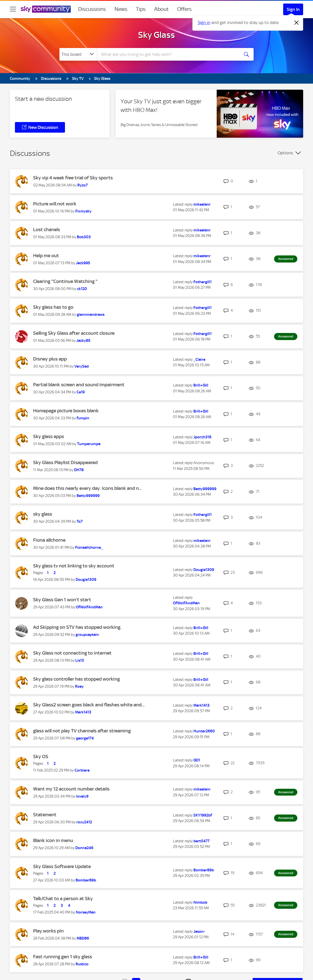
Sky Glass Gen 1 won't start (62, 600)
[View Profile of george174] (85, 738)
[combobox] (168, 54)
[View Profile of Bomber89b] (86, 880)
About (161, 9)
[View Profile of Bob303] (84, 237)
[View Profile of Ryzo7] (83, 185)
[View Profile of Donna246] (84, 848)
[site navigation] (13, 9)
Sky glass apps (49, 436)
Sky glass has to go (53, 307)
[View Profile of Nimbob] (200, 902)
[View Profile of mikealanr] (202, 204)
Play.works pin (48, 931)
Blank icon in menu (53, 840)
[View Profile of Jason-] (199, 931)
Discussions (92, 9)
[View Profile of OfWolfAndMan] (89, 607)
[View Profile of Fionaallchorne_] (89, 547)
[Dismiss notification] (297, 23)
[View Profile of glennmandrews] (91, 315)
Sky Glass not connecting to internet (72, 653)
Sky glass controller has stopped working (76, 679)
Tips (141, 9)
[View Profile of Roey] (79, 686)
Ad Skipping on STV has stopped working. (77, 627)
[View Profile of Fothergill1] (203, 282)
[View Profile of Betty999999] (88, 496)
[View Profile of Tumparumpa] (89, 444)
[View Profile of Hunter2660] (204, 731)
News (121, 9)
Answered (286, 259)
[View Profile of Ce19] (81, 392)
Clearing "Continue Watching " (65, 281)
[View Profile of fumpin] (83, 418)
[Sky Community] (46, 9)
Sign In (293, 9)
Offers (184, 9)
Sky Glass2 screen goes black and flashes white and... (89, 705)
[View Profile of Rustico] (82, 964)
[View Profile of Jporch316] (202, 437)
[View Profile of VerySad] (82, 366)
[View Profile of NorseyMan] (86, 912)
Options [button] (285, 153)
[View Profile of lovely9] (82, 796)
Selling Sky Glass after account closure (74, 333)
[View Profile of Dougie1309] (86, 580)
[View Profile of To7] (80, 521)
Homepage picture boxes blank (66, 411)
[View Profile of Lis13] (80, 660)
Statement (45, 815)
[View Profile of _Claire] (199, 360)
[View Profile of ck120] (82, 289)
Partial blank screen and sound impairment (79, 385)
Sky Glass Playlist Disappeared (65, 462)
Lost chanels (47, 230)
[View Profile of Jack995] (83, 263)
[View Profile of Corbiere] (82, 770)
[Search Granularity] (78, 54)
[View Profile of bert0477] (202, 841)
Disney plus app (50, 359)
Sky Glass (156, 35)
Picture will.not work (55, 204)
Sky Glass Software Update (62, 866)
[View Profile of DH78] (79, 470)
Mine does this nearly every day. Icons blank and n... (87, 488)
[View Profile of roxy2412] (84, 822)
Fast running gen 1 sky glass (63, 957)
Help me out (46, 256)
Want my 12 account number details (71, 789)
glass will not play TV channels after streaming (82, 731)
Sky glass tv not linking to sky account (74, 566)
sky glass (43, 514)
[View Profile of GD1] (197, 760)
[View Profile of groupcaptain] (87, 635)
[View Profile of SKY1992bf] (203, 815)
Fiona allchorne (49, 540)
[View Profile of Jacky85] (83, 341)
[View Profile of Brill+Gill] (201, 385)
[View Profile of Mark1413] (83, 712)
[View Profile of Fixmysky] (83, 211)
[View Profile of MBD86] (83, 938)
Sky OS (41, 757)
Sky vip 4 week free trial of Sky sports (73, 178)
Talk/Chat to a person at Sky (63, 899)
